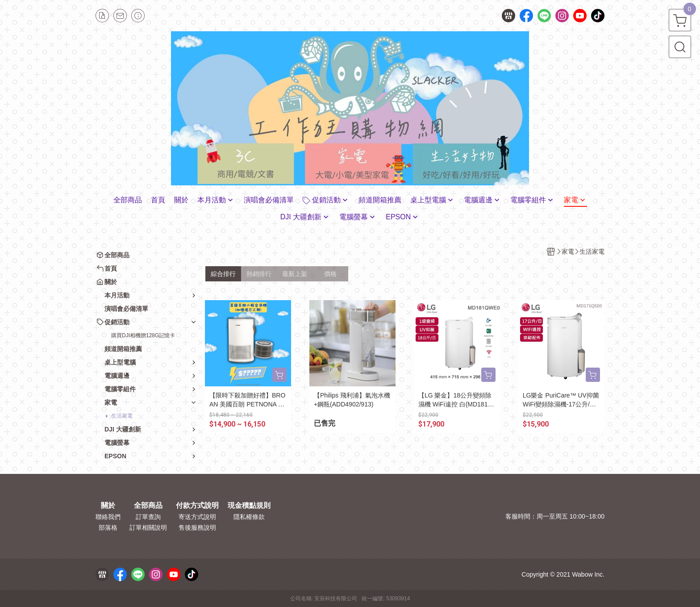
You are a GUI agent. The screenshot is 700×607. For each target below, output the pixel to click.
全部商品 (148, 506)
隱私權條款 (249, 517)
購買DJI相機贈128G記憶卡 (143, 335)
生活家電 (122, 416)
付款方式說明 (197, 506)
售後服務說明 (197, 527)
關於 (108, 506)
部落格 (108, 527)
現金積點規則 (249, 506)
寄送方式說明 (197, 517)
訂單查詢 (148, 517)
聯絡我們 (108, 517)
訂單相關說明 (148, 527)
